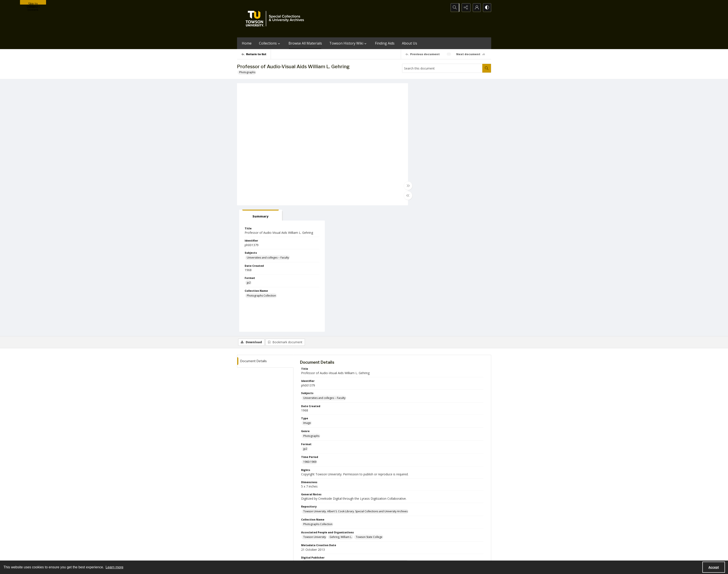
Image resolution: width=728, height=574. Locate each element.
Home (247, 43)
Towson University (248, 555)
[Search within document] (487, 68)
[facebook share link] (381, 528)
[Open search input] (454, 8)
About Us (410, 43)
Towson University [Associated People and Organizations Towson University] (315, 411)
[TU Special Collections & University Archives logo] (276, 19)
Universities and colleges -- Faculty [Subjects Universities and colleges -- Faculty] (437, 131)
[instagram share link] (372, 528)
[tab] (429, 89)
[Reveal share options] (465, 8)
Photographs (247, 72)
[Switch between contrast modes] (487, 8)
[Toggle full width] (406, 186)
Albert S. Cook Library (339, 555)
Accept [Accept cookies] (714, 567)
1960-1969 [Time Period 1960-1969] (310, 335)
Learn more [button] (114, 567)
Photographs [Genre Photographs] (311, 309)
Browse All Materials (305, 43)
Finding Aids (385, 43)
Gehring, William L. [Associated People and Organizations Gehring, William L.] (341, 411)
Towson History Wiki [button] (348, 43)
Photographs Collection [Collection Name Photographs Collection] (431, 169)
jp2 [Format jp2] (418, 156)
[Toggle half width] (406, 196)
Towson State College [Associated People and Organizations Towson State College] (369, 411)
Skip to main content (33, 3)
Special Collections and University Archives (437, 555)
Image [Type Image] (307, 297)
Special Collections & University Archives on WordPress (402, 537)
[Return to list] (256, 54)
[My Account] (476, 8)
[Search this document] (442, 68)
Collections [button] (270, 43)
